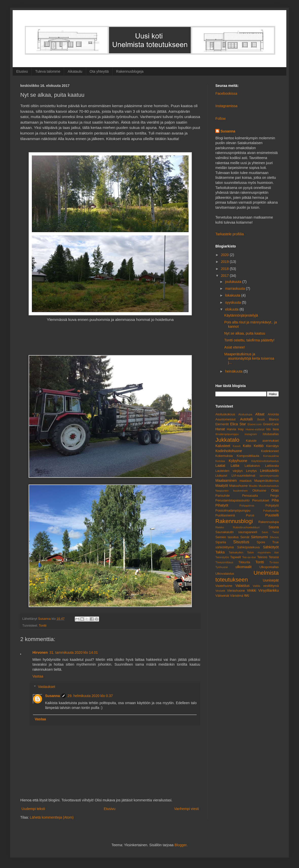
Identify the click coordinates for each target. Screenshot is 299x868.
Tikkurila (244, 562)
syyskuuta (233, 302)
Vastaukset (46, 687)
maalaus (246, 481)
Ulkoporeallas (269, 567)
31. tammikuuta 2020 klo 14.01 (74, 652)
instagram (251, 434)
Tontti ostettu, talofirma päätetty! (249, 340)
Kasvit (237, 446)
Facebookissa (226, 93)
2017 (225, 276)
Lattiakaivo (252, 466)
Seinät (245, 537)
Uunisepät (271, 580)
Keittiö (259, 446)
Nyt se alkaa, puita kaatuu (245, 333)
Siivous (274, 537)
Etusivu (22, 71)
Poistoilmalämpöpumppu (233, 511)
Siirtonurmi (259, 537)
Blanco (274, 419)
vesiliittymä (271, 586)
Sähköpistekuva (248, 547)
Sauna (274, 527)
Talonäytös (222, 557)
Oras (275, 490)
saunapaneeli (248, 532)
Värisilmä (237, 596)
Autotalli (247, 419)
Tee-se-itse (249, 557)
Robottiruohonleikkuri (246, 527)
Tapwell (235, 557)
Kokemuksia (224, 456)
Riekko (220, 527)
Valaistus (242, 586)
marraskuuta (235, 288)
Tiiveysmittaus (224, 562)
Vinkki (251, 590)
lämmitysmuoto (269, 476)
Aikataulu (75, 71)
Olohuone (259, 491)
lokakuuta (233, 295)
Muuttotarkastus (269, 486)
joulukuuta (234, 282)
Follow (220, 119)
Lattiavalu (272, 466)
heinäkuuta (234, 371)
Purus (250, 515)
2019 (225, 262)
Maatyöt (222, 486)
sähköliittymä (225, 547)
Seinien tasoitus (227, 537)
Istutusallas (271, 434)
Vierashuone (236, 591)
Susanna (52, 696)
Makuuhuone (239, 486)
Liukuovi (221, 476)
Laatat (220, 466)
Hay (241, 429)
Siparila (221, 542)
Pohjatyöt (272, 506)
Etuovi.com (255, 424)
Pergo (274, 496)
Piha (275, 500)
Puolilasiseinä (225, 515)
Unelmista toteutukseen (247, 576)
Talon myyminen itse (263, 552)
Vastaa (38, 676)
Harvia (231, 429)
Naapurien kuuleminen (231, 491)
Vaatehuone (224, 586)
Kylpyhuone (238, 461)
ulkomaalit (244, 567)
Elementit (222, 424)
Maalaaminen (226, 480)
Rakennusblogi (234, 521)
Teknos (262, 557)
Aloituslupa (245, 414)
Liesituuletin (269, 471)
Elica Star (238, 424)
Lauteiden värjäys (229, 471)
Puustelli (272, 515)
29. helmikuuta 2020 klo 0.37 (90, 696)
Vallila (257, 586)
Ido (269, 429)
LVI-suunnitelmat (244, 476)
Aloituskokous (225, 414)
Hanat (220, 429)
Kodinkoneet (270, 451)
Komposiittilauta (248, 456)
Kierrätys (272, 446)
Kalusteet (223, 446)
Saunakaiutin (225, 532)
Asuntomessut (226, 419)
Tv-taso (274, 562)
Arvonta (273, 414)
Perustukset (261, 500)
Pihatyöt (222, 505)
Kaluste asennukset (262, 441)
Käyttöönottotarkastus (265, 461)
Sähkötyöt (271, 547)
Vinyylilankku (268, 590)
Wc (247, 595)
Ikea (276, 429)
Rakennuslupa (268, 522)
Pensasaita (250, 496)
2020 (225, 255)
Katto (247, 446)
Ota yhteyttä (99, 71)
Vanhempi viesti (186, 809)
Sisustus (241, 542)
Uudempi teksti (33, 809)
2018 (225, 269)
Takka (220, 552)
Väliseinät (222, 596)
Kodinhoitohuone (229, 451)
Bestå (261, 419)
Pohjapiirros (247, 506)
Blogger (181, 845)
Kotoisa (220, 461)
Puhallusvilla (271, 511)
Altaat (260, 414)
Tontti (43, 626)
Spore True (268, 542)
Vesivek (220, 591)
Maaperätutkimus (266, 481)
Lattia (235, 466)
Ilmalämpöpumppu (227, 434)
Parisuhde (223, 496)
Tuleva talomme (48, 71)
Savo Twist (270, 532)
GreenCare (271, 424)
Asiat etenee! (235, 347)
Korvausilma (271, 456)
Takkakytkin (236, 552)
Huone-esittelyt (255, 429)
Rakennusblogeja (130, 71)
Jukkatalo (227, 440)
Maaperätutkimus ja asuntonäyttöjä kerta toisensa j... (249, 358)
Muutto (253, 486)
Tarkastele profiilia (230, 234)
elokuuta (232, 309)
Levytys (251, 471)
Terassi (274, 557)
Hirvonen (40, 652)
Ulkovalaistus (225, 574)
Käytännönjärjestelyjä (241, 315)
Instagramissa (226, 106)
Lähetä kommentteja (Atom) (52, 817)
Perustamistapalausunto (232, 500)
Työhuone (222, 567)
